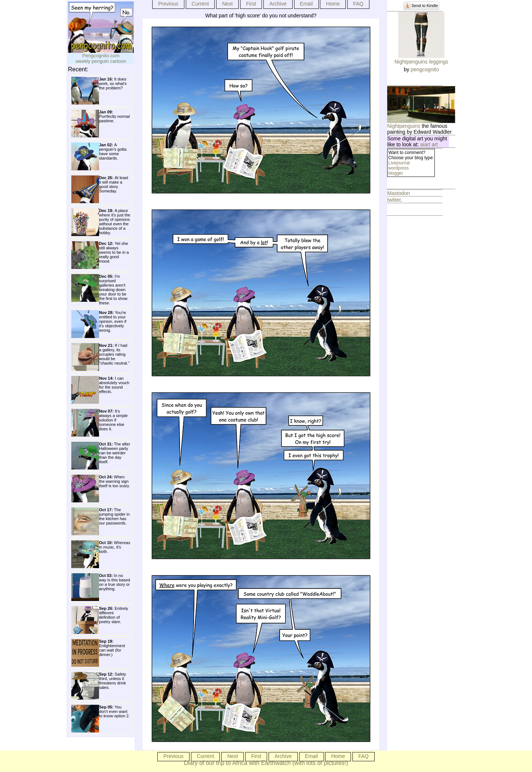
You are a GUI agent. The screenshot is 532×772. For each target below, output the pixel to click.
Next (227, 4)
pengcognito (425, 69)
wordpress (398, 168)
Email (306, 4)
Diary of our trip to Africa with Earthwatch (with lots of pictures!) (266, 763)
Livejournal (399, 163)
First (251, 4)
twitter (394, 200)
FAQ (358, 4)
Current (200, 4)
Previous (168, 4)
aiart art (429, 144)
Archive (278, 4)
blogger (396, 173)
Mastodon (398, 193)
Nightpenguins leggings (422, 62)
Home (333, 4)
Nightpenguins (404, 126)
